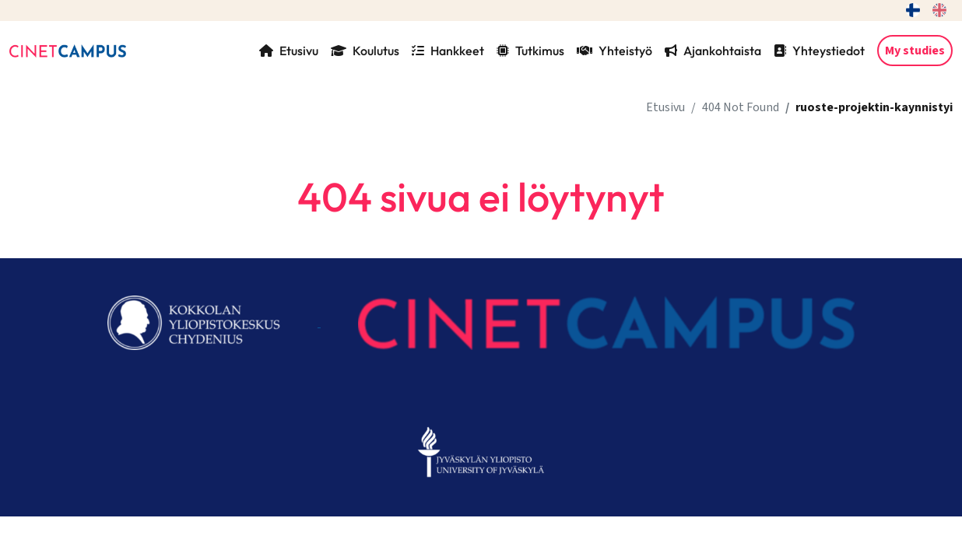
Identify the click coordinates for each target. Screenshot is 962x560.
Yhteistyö (614, 51)
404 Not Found (741, 107)
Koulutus (365, 51)
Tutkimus (530, 51)
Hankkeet (448, 51)
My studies (915, 51)
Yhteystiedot (819, 51)
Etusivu (289, 51)
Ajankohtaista (713, 51)
